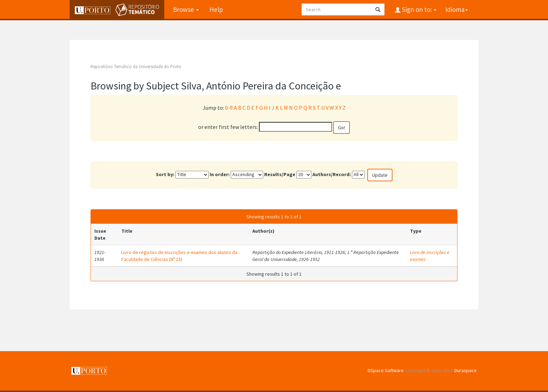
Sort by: (165, 174)
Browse (186, 9)
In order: (220, 174)
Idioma (457, 9)
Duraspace (466, 370)
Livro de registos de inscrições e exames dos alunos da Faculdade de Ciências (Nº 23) (179, 256)
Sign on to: (419, 9)
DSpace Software (386, 370)
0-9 (229, 108)
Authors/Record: (332, 174)
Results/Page (280, 174)
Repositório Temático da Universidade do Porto (136, 67)
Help (216, 9)
